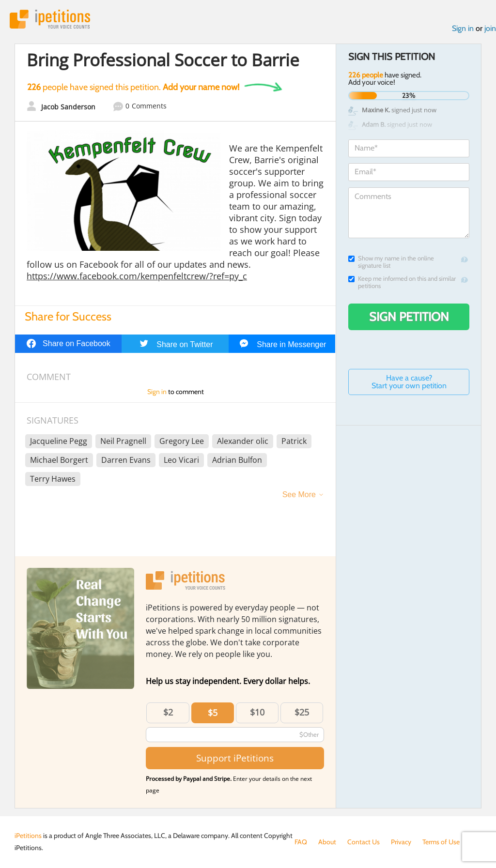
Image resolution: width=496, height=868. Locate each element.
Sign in (463, 28)
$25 (302, 712)
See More (299, 495)
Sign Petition (409, 317)
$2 (168, 712)
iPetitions (50, 19)
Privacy (401, 842)
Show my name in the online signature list (391, 262)
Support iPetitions (235, 758)
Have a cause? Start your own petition (409, 382)
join (490, 28)
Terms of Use (441, 842)
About (327, 842)
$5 (213, 713)
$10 (257, 712)
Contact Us (364, 842)
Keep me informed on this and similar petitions (402, 282)
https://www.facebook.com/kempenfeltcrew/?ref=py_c (137, 276)
